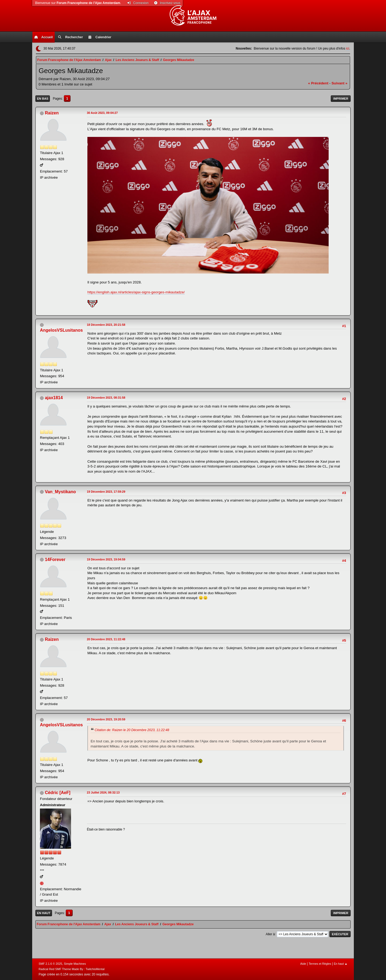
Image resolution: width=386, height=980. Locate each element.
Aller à (270, 934)
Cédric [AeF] (57, 793)
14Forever (55, 560)
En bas (43, 99)
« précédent (318, 83)
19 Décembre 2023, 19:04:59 (106, 559)
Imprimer (341, 99)
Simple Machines (75, 964)
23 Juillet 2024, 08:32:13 (103, 792)
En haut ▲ (341, 964)
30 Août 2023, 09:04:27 (102, 113)
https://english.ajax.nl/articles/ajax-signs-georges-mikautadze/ (136, 292)
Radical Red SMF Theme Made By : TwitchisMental (72, 969)
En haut (44, 913)
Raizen (52, 113)
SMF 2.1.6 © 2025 (50, 964)
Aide (303, 964)
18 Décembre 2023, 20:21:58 (106, 325)
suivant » (339, 83)
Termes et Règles (320, 964)
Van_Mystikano (60, 492)
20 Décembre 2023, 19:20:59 (106, 719)
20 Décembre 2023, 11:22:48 (106, 639)
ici (348, 48)
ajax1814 (54, 398)
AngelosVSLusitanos (61, 330)
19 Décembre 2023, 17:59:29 (106, 492)
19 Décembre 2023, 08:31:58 (106, 398)
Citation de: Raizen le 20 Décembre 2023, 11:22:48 (132, 730)
